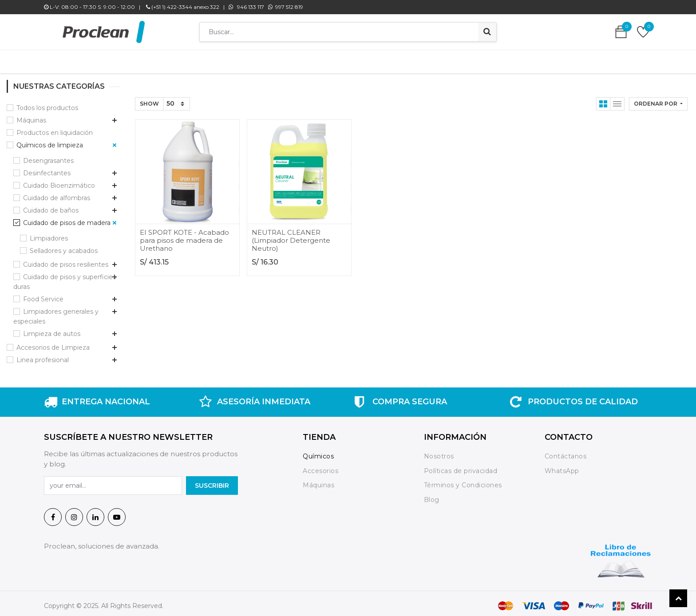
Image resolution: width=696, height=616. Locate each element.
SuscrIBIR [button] (212, 481)
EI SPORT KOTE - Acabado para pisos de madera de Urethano (184, 236)
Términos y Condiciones (463, 481)
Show (149, 99)
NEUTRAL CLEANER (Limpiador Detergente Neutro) (291, 236)
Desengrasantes (48, 156)
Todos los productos (47, 103)
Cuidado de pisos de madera (67, 218)
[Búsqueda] (487, 32)
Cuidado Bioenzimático (59, 181)
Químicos (318, 452)
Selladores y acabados (64, 246)
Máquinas (31, 116)
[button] (658, 99)
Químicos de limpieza (50, 141)
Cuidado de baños (51, 206)
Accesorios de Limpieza (53, 343)
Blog (432, 495)
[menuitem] (215, 59)
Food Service (43, 295)
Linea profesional (43, 355)
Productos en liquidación (55, 128)
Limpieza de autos (52, 329)
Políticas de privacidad (461, 466)
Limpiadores (49, 234)
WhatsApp (562, 466)
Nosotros (440, 452)
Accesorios (320, 466)
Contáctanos (566, 452)
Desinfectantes (47, 169)
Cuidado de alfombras (57, 193)
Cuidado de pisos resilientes (66, 260)
